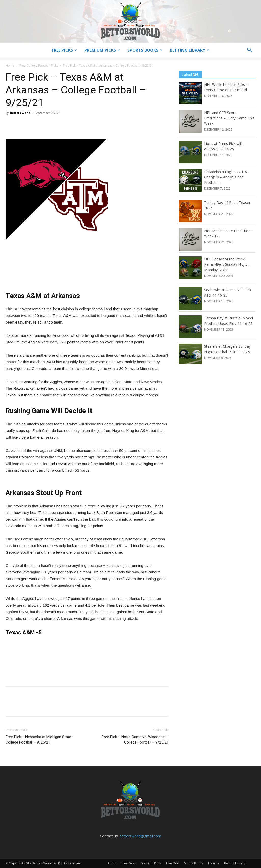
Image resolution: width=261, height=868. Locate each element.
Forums (214, 863)
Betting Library (190, 50)
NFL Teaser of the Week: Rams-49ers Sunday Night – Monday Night (227, 264)
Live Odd (173, 863)
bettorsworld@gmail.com (140, 836)
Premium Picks (102, 50)
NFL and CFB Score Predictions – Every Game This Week (229, 118)
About (112, 863)
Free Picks (64, 50)
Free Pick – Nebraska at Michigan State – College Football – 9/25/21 (40, 740)
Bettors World (20, 113)
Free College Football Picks (39, 66)
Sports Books (145, 50)
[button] (249, 51)
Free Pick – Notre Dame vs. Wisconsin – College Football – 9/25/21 (135, 740)
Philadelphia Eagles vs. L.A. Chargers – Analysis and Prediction (226, 177)
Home (10, 66)
